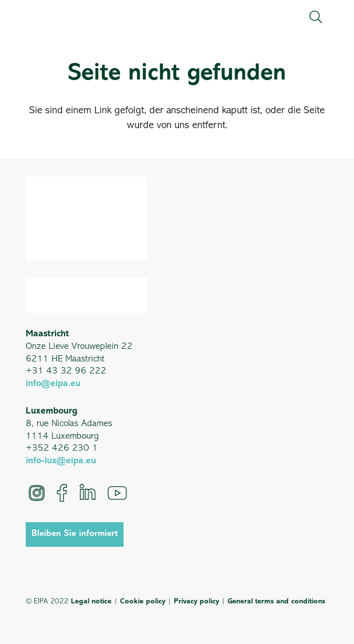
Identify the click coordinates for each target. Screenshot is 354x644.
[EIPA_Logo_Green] (64, 17)
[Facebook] (62, 493)
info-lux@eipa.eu (61, 461)
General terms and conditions (277, 601)
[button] (315, 17)
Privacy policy (196, 601)
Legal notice (91, 601)
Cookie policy (143, 601)
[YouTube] (117, 493)
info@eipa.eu (53, 384)
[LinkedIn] (87, 493)
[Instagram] (37, 493)
